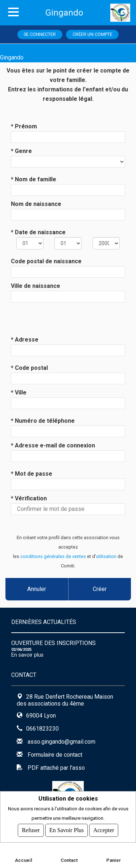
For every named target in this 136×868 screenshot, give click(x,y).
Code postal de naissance (46, 261)
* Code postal (29, 368)
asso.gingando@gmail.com (61, 742)
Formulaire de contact (55, 755)
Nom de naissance (36, 204)
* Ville (19, 392)
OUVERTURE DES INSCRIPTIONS (53, 643)
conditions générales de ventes (53, 556)
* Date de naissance (38, 232)
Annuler (37, 589)
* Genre (21, 151)
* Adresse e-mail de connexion (53, 445)
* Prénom (24, 126)
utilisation (106, 556)
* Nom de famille (34, 179)
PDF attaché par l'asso (56, 768)
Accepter (104, 830)
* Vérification (29, 498)
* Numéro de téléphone (43, 421)
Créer (99, 589)
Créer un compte (92, 34)
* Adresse (25, 340)
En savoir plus (27, 655)
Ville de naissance (36, 286)
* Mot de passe (32, 474)
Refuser (31, 830)
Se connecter (40, 34)
